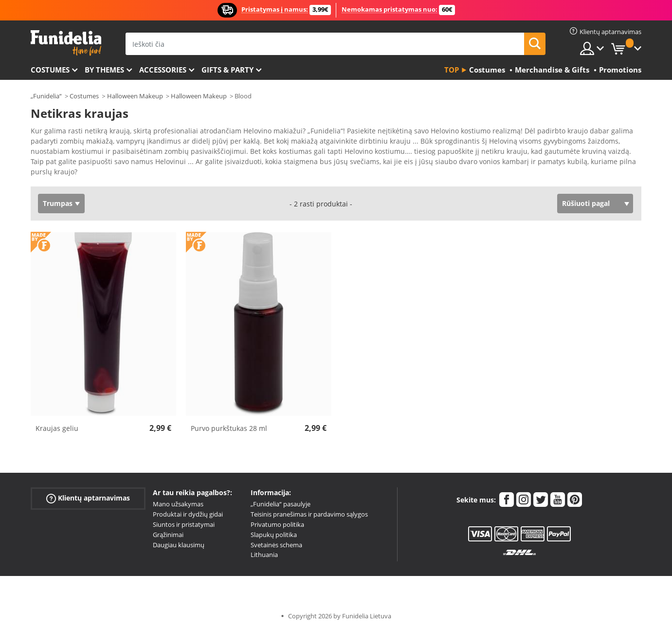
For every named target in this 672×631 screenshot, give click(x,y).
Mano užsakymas (178, 504)
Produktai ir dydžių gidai (188, 514)
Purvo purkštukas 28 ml (229, 428)
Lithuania (264, 555)
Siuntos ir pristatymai (184, 524)
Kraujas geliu (57, 428)
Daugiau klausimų (179, 545)
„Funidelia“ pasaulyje (281, 504)
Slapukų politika (274, 535)
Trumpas (58, 203)
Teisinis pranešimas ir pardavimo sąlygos (309, 514)
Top (452, 70)
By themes (104, 70)
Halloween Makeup (135, 96)
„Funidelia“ (46, 96)
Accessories (163, 70)
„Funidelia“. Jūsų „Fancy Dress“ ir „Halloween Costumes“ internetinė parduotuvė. (66, 43)
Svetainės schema (276, 545)
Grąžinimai (168, 535)
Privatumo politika (277, 524)
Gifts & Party (227, 70)
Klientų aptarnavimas (88, 498)
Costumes (50, 70)
